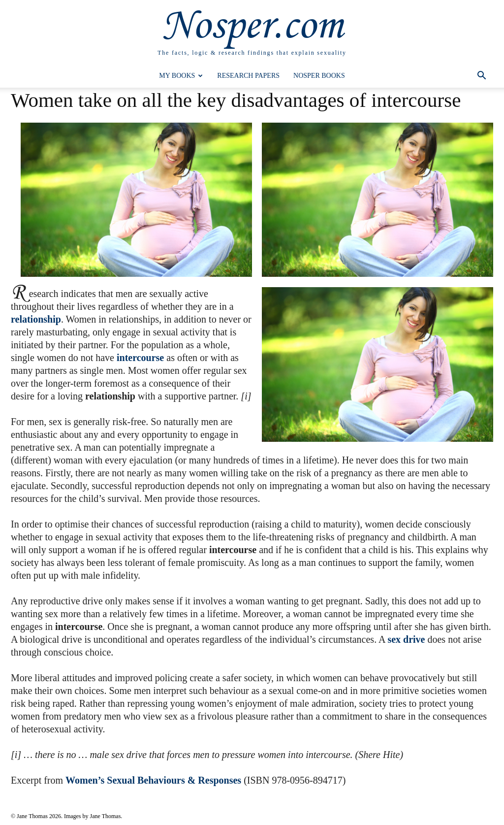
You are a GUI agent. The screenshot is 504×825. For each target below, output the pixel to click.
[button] (481, 77)
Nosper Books (319, 76)
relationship (36, 319)
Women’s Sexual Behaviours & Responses (153, 780)
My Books (181, 76)
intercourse (140, 358)
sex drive (406, 639)
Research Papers (248, 76)
